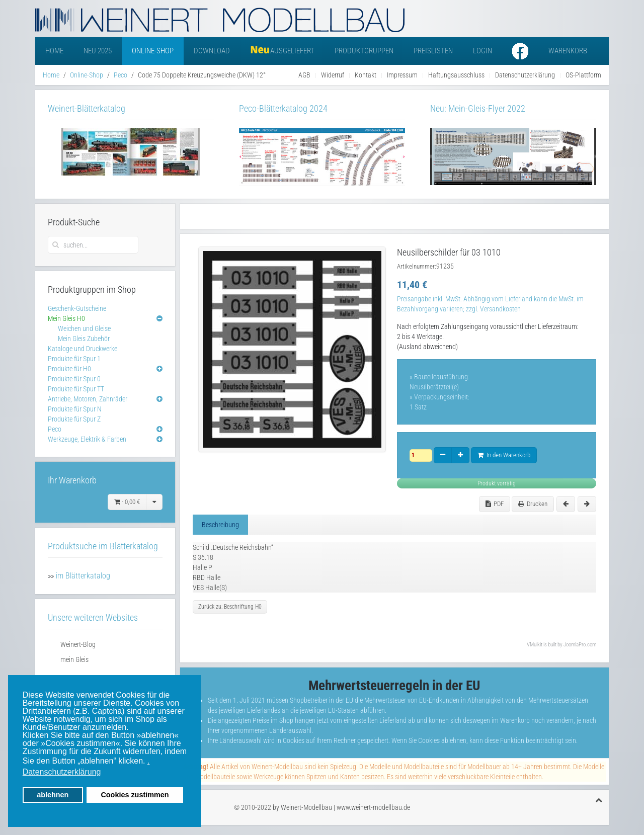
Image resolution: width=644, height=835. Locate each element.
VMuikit (535, 645)
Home (54, 51)
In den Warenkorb (504, 455)
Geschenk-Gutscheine (77, 308)
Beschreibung (220, 525)
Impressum (402, 75)
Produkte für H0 (69, 369)
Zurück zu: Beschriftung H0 (230, 607)
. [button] (148, 761)
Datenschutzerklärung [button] (62, 772)
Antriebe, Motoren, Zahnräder (88, 399)
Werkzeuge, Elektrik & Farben (87, 439)
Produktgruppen (364, 51)
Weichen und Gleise (84, 328)
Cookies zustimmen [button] (135, 795)
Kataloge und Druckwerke (83, 349)
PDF (495, 504)
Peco (120, 75)
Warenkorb (568, 51)
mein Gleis (74, 659)
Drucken (533, 504)
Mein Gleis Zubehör (84, 339)
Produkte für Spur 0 (74, 379)
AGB (304, 75)
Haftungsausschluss (456, 75)
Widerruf (333, 75)
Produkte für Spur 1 (74, 359)
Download (212, 51)
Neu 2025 (98, 51)
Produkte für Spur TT (76, 389)
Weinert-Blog (78, 644)
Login (482, 51)
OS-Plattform (583, 75)
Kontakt (366, 75)
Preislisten (433, 51)
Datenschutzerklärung (525, 75)
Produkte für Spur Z (74, 419)
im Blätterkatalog (83, 576)
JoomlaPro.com (580, 645)
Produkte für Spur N (75, 409)
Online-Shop (153, 51)
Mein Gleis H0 (66, 318)
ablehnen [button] (53, 795)
